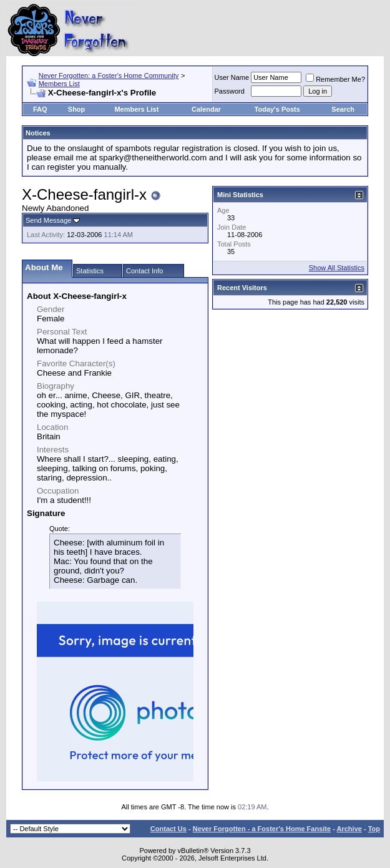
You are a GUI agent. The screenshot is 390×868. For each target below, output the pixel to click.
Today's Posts (277, 109)
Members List (59, 84)
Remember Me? (335, 79)
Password (230, 91)
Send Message (48, 220)
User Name (232, 77)
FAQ (40, 109)
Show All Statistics (337, 268)
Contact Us (168, 829)
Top (374, 829)
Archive (349, 829)
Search (343, 109)
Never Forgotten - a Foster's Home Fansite (262, 829)
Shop (77, 109)
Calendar (206, 109)
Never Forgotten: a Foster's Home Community (109, 76)
